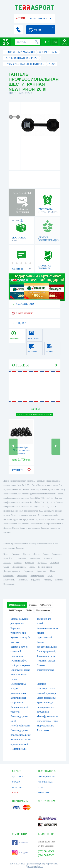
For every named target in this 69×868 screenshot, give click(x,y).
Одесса (26, 554)
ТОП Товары (15, 610)
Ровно (32, 567)
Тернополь (22, 575)
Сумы (6, 567)
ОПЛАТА (16, 782)
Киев (6, 554)
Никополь (23, 580)
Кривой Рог (8, 558)
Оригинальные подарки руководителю (18, 689)
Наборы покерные (20, 665)
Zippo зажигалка (45, 726)
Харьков (16, 554)
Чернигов (29, 563)
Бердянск (35, 580)
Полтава (18, 563)
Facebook (20, 843)
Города (33, 605)
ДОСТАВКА (18, 776)
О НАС (41, 787)
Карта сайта (52, 864)
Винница (48, 558)
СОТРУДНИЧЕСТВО (47, 776)
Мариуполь (35, 558)
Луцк (50, 575)
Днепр (36, 554)
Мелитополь (9, 580)
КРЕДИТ (16, 792)
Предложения (43, 610)
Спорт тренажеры (46, 698)
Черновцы (28, 571)
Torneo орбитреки (46, 656)
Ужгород (47, 580)
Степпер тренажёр (46, 651)
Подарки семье (19, 749)
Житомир (54, 563)
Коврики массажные (47, 628)
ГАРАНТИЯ (17, 787)
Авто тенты (43, 730)
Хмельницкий (19, 567)
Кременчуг (42, 571)
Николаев (22, 558)
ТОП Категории (17, 605)
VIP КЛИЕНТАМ (45, 782)
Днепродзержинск (12, 571)
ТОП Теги (46, 605)
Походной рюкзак (46, 661)
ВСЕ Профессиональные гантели (35, 414)
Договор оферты (34, 866)
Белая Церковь (37, 575)
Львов (46, 554)
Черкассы (42, 563)
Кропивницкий (45, 567)
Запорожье (57, 554)
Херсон (7, 563)
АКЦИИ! (21, 18)
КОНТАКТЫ (43, 792)
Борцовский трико (20, 670)
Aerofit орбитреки (20, 726)
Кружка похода (45, 702)
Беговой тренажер (46, 693)
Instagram (20, 852)
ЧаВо (29, 610)
